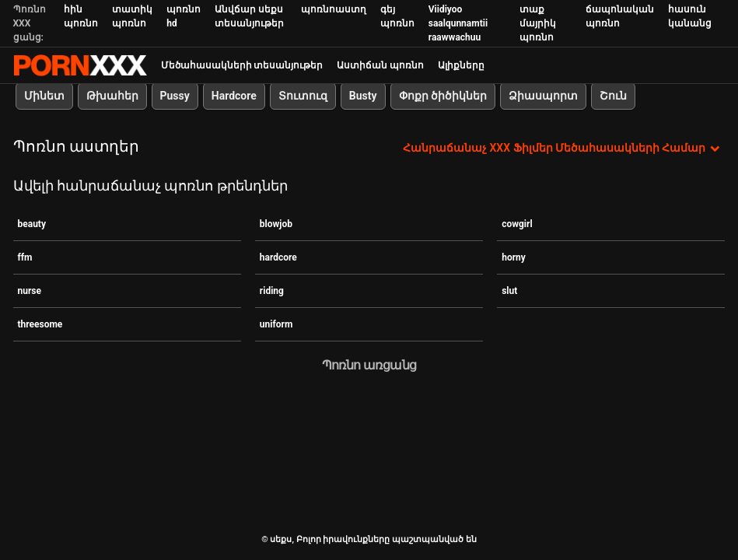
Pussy (175, 96)
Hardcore (234, 96)
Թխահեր (112, 96)
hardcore (278, 257)
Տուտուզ (303, 96)
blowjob (276, 224)
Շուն (613, 96)
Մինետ (44, 96)
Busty (363, 96)
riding (272, 291)
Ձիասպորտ (543, 96)
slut (509, 291)
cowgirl (517, 224)
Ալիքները (461, 65)
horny (514, 257)
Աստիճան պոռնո (380, 65)
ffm (25, 257)
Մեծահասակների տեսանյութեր (242, 65)
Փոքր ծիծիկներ (443, 96)
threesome (40, 324)
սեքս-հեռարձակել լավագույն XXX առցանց (80, 65)
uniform (276, 324)
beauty (32, 224)
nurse (30, 291)
